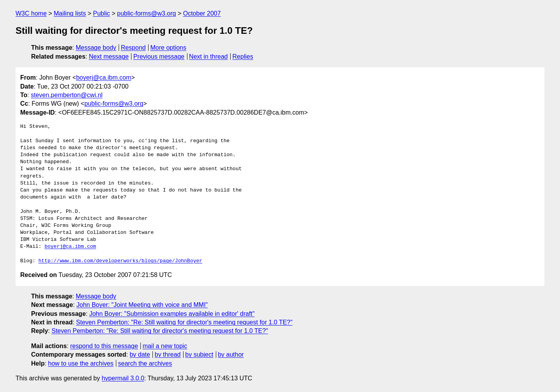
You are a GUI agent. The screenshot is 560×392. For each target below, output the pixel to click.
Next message (109, 57)
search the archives (145, 363)
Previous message (159, 57)
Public (101, 13)
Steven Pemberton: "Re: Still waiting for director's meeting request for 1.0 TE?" (185, 322)
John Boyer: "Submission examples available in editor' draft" (172, 314)
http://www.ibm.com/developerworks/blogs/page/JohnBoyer (120, 261)
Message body (96, 48)
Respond (133, 48)
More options (169, 48)
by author (231, 355)
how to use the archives (81, 363)
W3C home (31, 13)
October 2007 (202, 13)
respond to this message (104, 346)
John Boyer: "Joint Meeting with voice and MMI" (142, 305)
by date (140, 355)
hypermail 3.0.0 (123, 378)
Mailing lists (70, 13)
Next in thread (208, 57)
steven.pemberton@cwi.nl (66, 95)
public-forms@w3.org (146, 13)
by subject (199, 355)
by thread (168, 355)
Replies (243, 57)
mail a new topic (165, 346)
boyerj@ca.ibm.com (104, 78)
